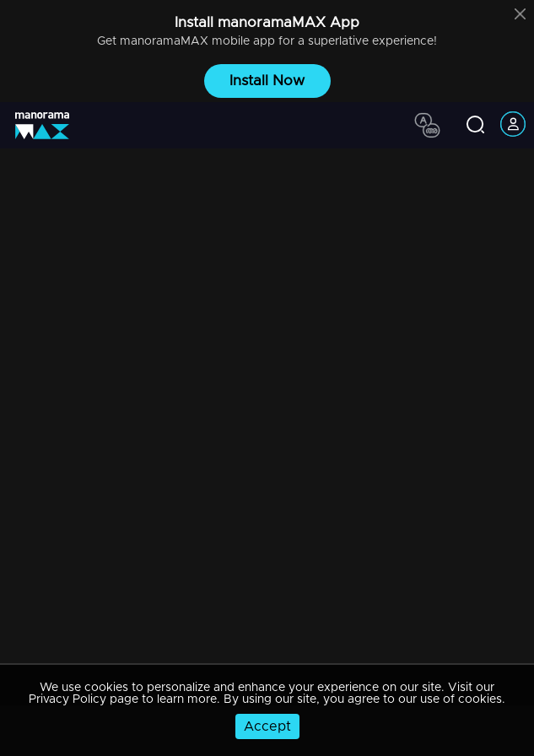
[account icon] (513, 125)
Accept (267, 726)
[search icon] (475, 126)
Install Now (267, 81)
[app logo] (49, 126)
